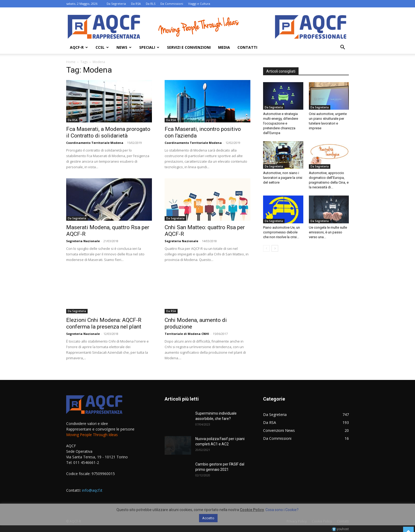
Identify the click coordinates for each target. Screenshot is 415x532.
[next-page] (275, 248)
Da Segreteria (116, 4)
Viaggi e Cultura (199, 4)
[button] (342, 48)
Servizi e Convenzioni (189, 47)
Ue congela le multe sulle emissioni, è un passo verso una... (328, 232)
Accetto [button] (208, 518)
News (124, 47)
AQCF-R (79, 47)
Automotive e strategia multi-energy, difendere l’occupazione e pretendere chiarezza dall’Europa (281, 123)
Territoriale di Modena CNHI (187, 334)
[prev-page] (266, 248)
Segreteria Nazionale (83, 241)
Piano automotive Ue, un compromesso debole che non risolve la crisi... (281, 232)
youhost (340, 529)
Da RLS (151, 4)
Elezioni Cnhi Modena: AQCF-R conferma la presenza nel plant (104, 323)
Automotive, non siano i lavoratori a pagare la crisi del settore (283, 178)
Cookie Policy (252, 510)
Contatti (247, 47)
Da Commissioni (172, 4)
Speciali (149, 47)
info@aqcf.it (92, 490)
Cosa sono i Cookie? (282, 510)
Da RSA (136, 4)
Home (71, 62)
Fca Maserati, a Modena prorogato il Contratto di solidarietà (108, 132)
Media (224, 47)
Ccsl (102, 47)
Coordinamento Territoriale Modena (95, 143)
